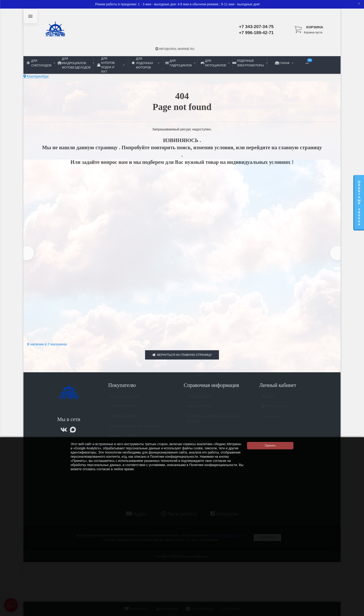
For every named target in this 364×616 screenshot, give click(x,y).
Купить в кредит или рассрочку (135, 430)
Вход (268, 400)
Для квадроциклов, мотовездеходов (76, 63)
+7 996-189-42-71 (256, 33)
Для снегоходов (41, 63)
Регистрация (275, 410)
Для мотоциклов (215, 63)
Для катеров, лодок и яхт (111, 65)
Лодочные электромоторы (250, 63)
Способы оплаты (124, 410)
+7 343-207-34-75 (256, 27)
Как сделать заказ (125, 400)
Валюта (270, 420)
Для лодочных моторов (145, 63)
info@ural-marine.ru (175, 49)
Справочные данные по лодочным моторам (214, 423)
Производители (199, 400)
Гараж (285, 63)
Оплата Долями (123, 420)
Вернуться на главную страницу (182, 357)
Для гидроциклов (180, 63)
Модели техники (199, 410)
